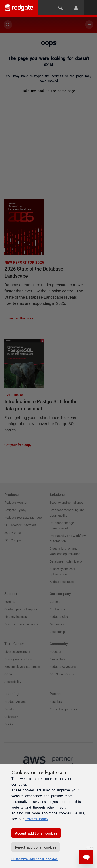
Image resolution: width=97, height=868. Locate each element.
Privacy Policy (37, 819)
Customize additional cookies (35, 859)
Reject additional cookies (36, 847)
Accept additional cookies (36, 833)
